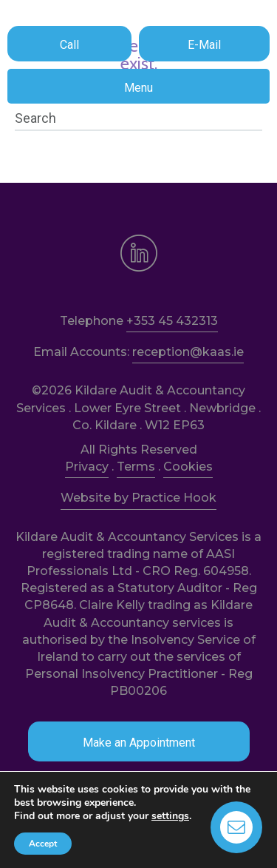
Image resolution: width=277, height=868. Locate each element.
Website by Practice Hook (138, 498)
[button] (69, 44)
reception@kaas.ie (188, 352)
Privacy (87, 467)
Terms (136, 467)
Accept (43, 844)
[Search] (138, 118)
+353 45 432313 (172, 321)
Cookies (188, 467)
